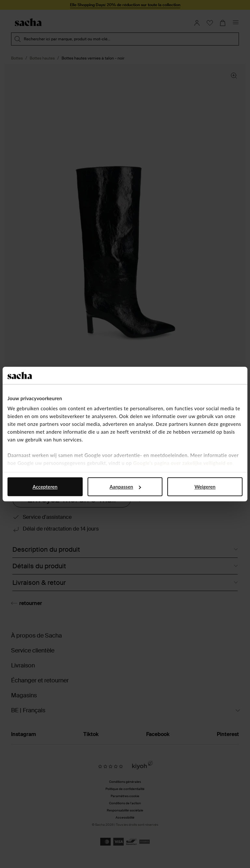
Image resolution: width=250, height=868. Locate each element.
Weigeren (205, 487)
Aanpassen (125, 487)
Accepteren (45, 487)
